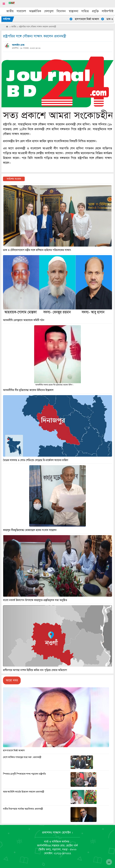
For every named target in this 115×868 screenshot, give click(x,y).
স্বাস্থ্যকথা (74, 11)
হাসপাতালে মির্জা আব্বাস (88, 19)
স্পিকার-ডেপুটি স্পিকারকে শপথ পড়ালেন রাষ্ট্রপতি (24, 774)
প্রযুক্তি (95, 11)
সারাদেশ (21, 11)
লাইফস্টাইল (108, 11)
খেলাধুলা (49, 11)
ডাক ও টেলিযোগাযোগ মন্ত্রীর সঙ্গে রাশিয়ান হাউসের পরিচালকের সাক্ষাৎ (37, 250)
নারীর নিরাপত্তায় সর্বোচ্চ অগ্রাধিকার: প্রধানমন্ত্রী (23, 809)
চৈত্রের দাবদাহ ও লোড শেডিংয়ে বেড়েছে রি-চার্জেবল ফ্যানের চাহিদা (36, 460)
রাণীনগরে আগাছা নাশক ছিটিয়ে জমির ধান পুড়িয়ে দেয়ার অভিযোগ (35, 670)
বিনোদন (61, 11)
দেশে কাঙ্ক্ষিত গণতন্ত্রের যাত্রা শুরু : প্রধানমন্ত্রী (22, 757)
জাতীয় (10, 11)
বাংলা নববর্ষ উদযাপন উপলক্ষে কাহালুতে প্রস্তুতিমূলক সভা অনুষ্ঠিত (35, 600)
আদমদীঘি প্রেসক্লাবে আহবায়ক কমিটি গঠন (24, 320)
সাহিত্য (85, 11)
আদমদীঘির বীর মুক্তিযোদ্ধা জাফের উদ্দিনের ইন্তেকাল (28, 390)
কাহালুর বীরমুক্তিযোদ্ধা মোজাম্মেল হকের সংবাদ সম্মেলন (30, 530)
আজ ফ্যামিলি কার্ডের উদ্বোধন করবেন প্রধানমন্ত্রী (24, 792)
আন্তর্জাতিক (35, 11)
